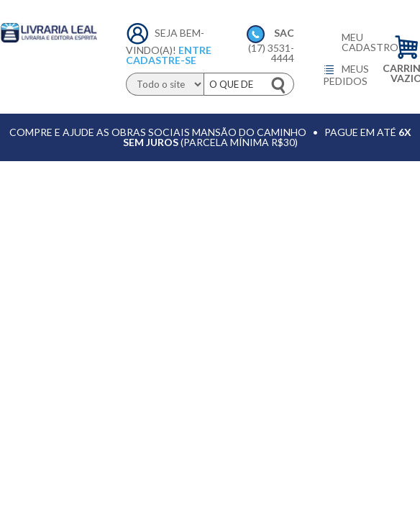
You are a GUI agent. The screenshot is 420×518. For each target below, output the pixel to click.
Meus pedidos (346, 75)
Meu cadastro (356, 42)
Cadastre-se (161, 60)
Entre (195, 50)
